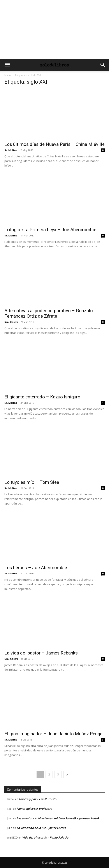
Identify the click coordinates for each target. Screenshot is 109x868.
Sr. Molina (11, 150)
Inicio (8, 75)
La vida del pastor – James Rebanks (41, 653)
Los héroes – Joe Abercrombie (36, 568)
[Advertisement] (54, 29)
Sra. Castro (11, 322)
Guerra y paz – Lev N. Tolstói (38, 799)
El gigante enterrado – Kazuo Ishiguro (42, 397)
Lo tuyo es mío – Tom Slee (32, 482)
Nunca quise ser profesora (34, 809)
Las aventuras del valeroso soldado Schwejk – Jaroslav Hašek (58, 818)
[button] (7, 65)
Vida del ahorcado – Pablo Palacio (45, 837)
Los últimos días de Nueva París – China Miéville (54, 144)
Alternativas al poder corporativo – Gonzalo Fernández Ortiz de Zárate (49, 313)
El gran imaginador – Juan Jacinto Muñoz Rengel (54, 734)
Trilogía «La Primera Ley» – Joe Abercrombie (50, 230)
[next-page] (67, 774)
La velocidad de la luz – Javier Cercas (41, 828)
